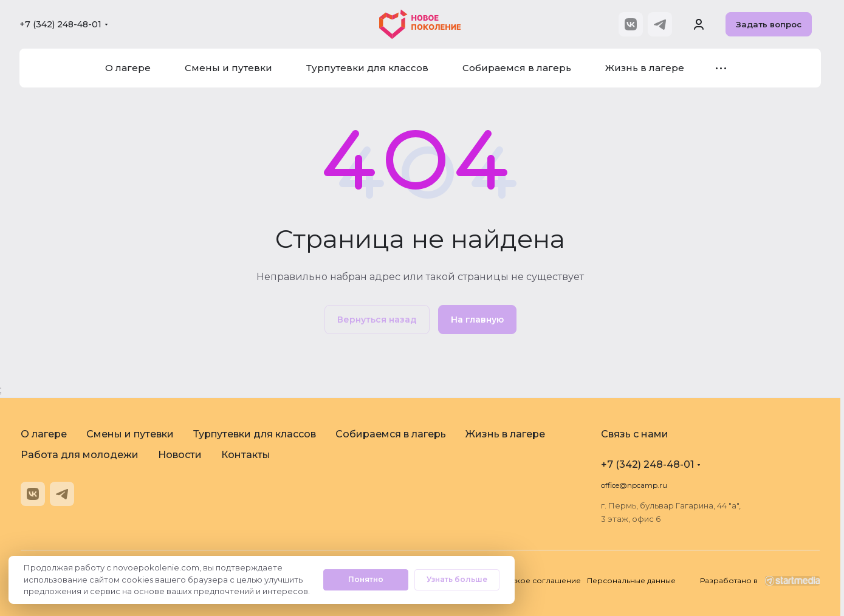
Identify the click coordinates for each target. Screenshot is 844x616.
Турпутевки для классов (255, 434)
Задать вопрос (769, 24)
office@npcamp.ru (634, 485)
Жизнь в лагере (505, 434)
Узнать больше (457, 579)
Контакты (246, 455)
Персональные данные (631, 580)
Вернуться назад (377, 320)
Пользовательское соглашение (519, 580)
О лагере (44, 434)
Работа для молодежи (80, 455)
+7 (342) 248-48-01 (60, 24)
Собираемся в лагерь (391, 434)
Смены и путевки (130, 434)
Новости (180, 455)
